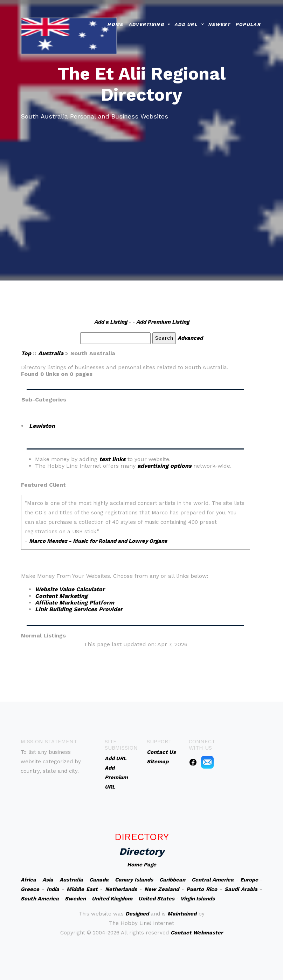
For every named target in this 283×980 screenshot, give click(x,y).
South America (40, 899)
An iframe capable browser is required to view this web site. (136, 527)
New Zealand (162, 889)
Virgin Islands (198, 899)
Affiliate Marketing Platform (75, 603)
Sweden (75, 899)
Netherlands (121, 889)
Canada (99, 880)
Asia (48, 880)
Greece (30, 889)
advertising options (164, 466)
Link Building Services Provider (79, 609)
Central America (213, 880)
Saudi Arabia (241, 889)
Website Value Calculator (70, 589)
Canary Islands (134, 880)
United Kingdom (112, 899)
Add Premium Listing (163, 322)
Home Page (142, 865)
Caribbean (172, 880)
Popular (248, 24)
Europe (249, 880)
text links (112, 459)
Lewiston (42, 426)
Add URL (186, 24)
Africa (28, 880)
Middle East (82, 889)
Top (26, 353)
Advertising (146, 24)
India (53, 889)
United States (156, 899)
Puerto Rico (202, 889)
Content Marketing (61, 596)
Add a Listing (111, 322)
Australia (51, 353)
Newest (219, 24)
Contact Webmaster (197, 933)
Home (115, 24)
